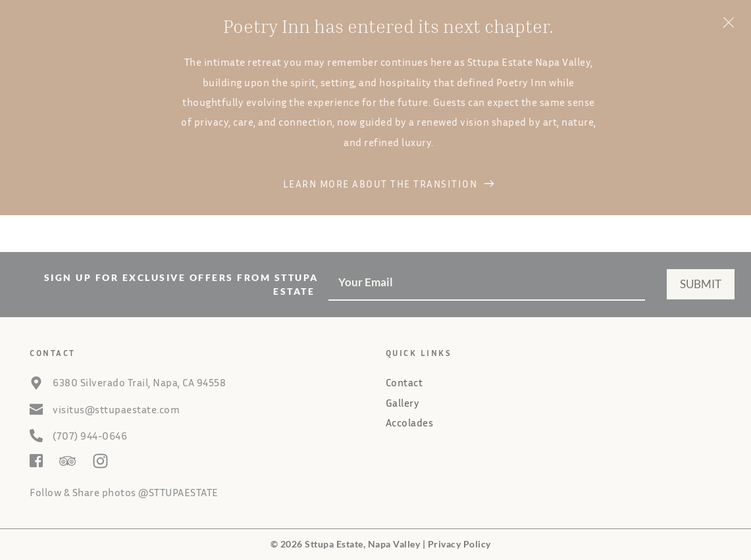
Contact (404, 382)
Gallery (403, 403)
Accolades (410, 422)
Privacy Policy (459, 544)
